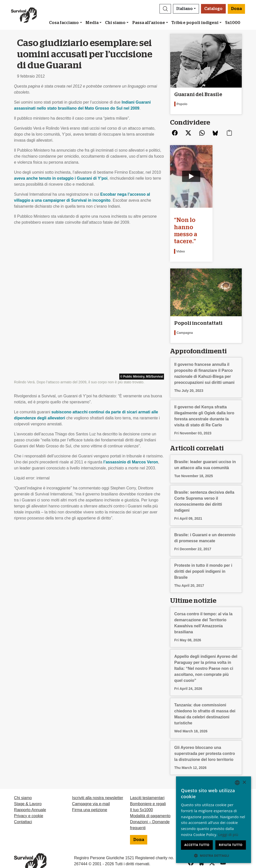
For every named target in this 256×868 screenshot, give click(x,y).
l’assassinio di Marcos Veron (131, 318)
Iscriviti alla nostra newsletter (98, 781)
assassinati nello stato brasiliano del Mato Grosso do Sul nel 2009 (77, 108)
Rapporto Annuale (30, 793)
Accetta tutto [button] (197, 845)
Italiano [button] (184, 9)
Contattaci (23, 805)
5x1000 (233, 23)
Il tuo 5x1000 (141, 793)
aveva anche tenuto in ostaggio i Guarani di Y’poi (61, 178)
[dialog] (213, 820)
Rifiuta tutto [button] (231, 845)
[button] (165, 9)
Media (92, 23)
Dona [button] (236, 9)
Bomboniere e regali (148, 787)
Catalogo (213, 9)
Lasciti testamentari (147, 781)
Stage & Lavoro (28, 787)
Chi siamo (115, 23)
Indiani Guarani (136, 102)
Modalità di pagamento (150, 799)
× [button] (244, 783)
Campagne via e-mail (91, 787)
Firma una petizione (90, 793)
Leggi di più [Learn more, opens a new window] (228, 835)
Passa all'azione (149, 23)
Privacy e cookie (29, 799)
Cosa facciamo (64, 23)
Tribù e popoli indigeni (195, 23)
